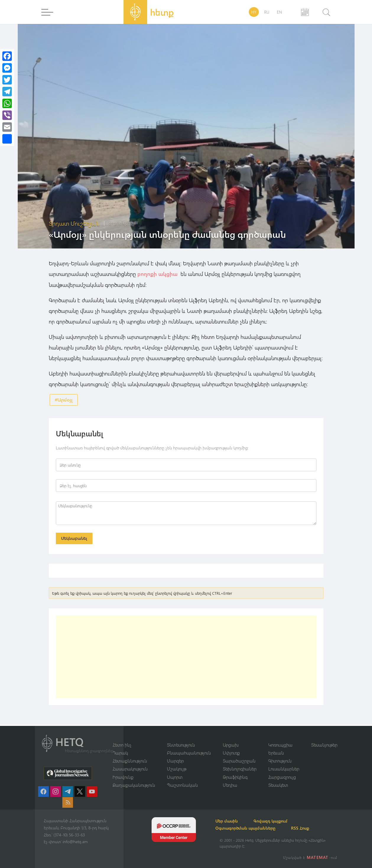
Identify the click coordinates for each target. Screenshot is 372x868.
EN (279, 12)
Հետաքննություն (130, 760)
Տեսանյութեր (324, 744)
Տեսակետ (278, 785)
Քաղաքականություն (134, 785)
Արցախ (231, 744)
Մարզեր (175, 760)
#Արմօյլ (64, 400)
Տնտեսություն (181, 744)
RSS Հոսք (307, 828)
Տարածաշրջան (239, 760)
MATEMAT (318, 857)
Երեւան (276, 752)
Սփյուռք (231, 752)
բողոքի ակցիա (158, 274)
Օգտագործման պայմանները (250, 828)
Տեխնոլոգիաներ (240, 769)
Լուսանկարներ (284, 769)
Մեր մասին (231, 821)
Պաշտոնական (182, 785)
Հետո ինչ (122, 744)
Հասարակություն (130, 769)
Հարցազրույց (282, 777)
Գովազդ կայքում (278, 821)
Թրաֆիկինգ (235, 777)
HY (254, 12)
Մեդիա (230, 785)
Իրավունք (123, 777)
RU (267, 12)
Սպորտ (175, 777)
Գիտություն (280, 760)
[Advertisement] (186, 658)
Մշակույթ (177, 769)
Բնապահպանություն (189, 752)
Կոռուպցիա (280, 744)
